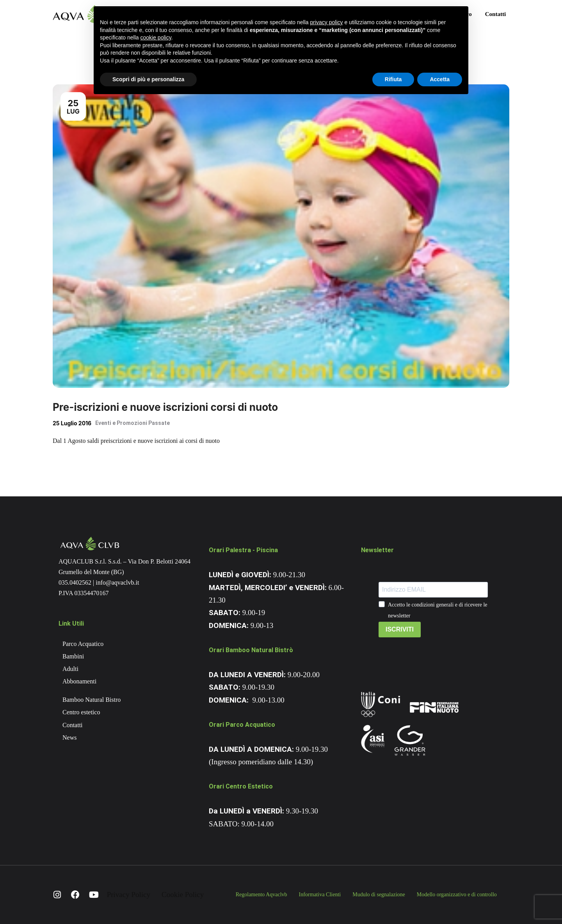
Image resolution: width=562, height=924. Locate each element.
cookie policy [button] (156, 37)
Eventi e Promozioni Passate (132, 423)
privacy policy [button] (327, 22)
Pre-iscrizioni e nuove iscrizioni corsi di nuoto (165, 407)
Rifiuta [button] (393, 79)
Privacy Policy (129, 895)
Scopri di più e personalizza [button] (148, 79)
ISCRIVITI (400, 629)
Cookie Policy (183, 895)
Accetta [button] (440, 79)
